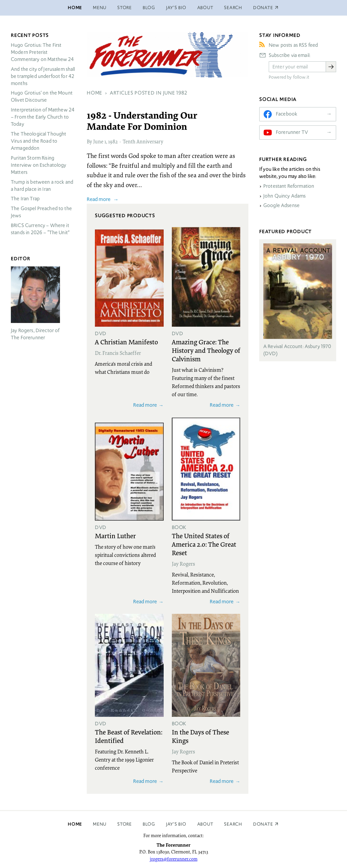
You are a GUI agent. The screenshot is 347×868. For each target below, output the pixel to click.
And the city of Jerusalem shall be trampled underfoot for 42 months (43, 76)
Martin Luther (115, 536)
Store (125, 8)
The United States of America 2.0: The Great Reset (204, 544)
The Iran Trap (25, 199)
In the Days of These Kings (200, 736)
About (205, 8)
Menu (100, 8)
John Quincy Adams (285, 196)
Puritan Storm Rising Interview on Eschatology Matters (39, 165)
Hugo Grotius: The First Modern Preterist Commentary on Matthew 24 (43, 52)
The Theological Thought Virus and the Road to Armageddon (38, 141)
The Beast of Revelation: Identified (129, 736)
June (98, 141)
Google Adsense (281, 205)
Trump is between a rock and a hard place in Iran (42, 186)
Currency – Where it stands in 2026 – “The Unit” (40, 229)
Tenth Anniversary (143, 141)
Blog (149, 8)
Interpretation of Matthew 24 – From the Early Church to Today (43, 117)
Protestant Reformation (289, 186)
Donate (263, 824)
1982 (113, 141)
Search (233, 8)
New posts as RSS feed (293, 45)
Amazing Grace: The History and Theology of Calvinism (206, 350)
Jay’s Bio (176, 8)
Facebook (287, 114)
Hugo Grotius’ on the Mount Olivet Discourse (42, 96)
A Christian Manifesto (126, 342)
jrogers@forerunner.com (174, 859)
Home (75, 8)
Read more (99, 199)
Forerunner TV (292, 132)
